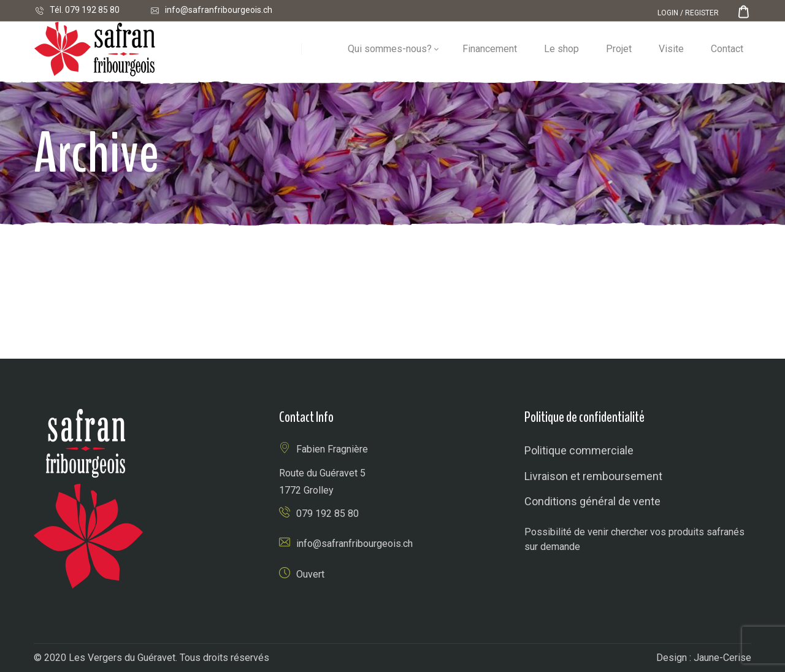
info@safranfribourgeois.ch (219, 10)
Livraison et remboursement (593, 476)
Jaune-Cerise (722, 658)
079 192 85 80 (92, 10)
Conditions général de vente (592, 501)
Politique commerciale (579, 450)
